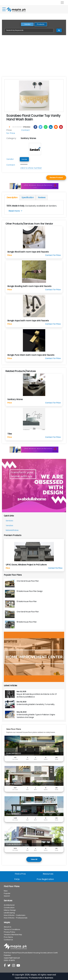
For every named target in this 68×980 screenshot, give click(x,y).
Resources (48, 874)
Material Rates (12, 530)
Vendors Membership (13, 935)
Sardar (24, 159)
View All (34, 859)
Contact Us (8, 940)
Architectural (9, 905)
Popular (7, 893)
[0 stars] (12, 127)
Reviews (42, 197)
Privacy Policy (9, 932)
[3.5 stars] (19, 127)
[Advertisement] (34, 58)
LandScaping (9, 913)
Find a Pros (20, 874)
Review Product (56, 178)
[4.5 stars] (20, 127)
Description (12, 197)
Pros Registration (45, 879)
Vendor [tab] (27, 24)
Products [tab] (41, 24)
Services (9, 521)
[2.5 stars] (17, 127)
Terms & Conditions (12, 929)
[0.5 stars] (13, 127)
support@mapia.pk (12, 958)
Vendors (9, 525)
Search (7, 896)
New (6, 891)
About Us (8, 927)
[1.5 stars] (15, 127)
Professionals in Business (41, 978)
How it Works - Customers (15, 915)
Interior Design (10, 910)
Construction (9, 908)
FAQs (17, 879)
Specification (28, 197)
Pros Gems (8, 937)
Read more (15, 211)
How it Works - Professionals (16, 918)
